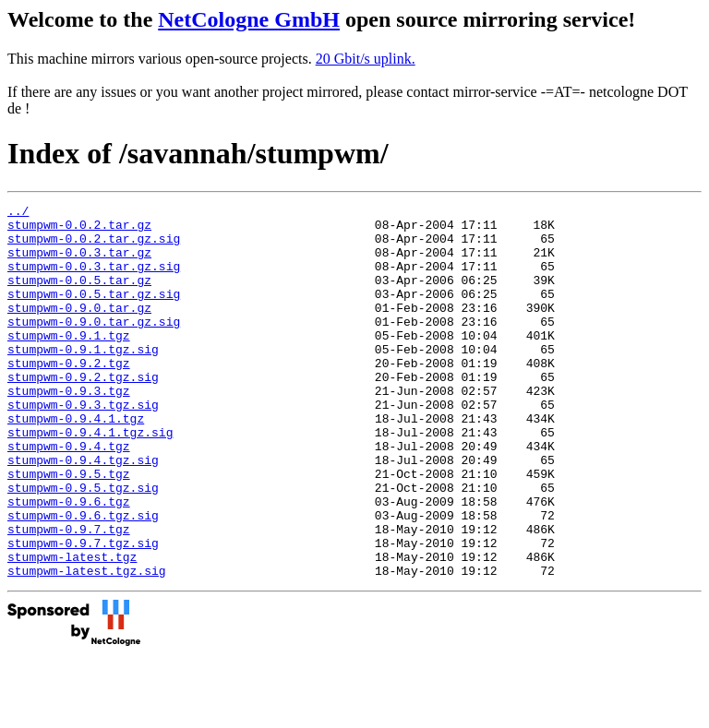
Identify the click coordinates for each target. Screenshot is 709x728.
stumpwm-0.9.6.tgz (69, 562)
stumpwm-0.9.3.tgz (69, 429)
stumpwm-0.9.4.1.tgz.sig (90, 479)
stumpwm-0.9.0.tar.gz (79, 329)
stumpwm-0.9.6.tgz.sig (83, 579)
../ (18, 213)
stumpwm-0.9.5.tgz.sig (83, 545)
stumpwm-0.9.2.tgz (69, 396)
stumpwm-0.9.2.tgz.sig (83, 412)
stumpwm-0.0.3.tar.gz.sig (94, 280)
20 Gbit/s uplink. (366, 59)
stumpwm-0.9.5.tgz (69, 529)
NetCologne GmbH (249, 19)
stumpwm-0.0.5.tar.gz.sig (94, 313)
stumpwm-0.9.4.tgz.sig (83, 512)
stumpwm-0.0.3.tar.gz (79, 263)
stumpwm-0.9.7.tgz (69, 595)
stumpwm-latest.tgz (72, 628)
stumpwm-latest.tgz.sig (87, 645)
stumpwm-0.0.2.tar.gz (79, 230)
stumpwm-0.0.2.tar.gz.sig (94, 246)
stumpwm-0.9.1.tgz (69, 363)
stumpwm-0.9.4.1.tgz (76, 462)
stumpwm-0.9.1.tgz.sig (83, 379)
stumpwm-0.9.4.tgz (69, 495)
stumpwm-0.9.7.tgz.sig (83, 612)
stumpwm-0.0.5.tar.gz (79, 296)
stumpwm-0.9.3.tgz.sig (83, 446)
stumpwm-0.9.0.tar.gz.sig (94, 346)
